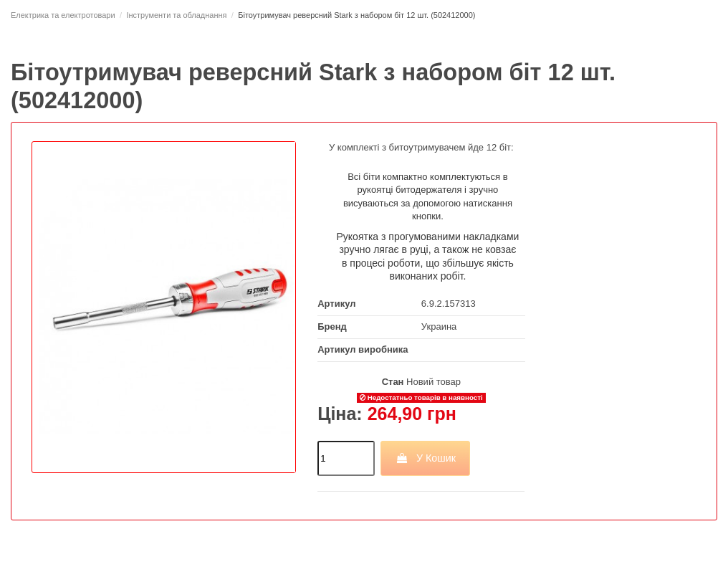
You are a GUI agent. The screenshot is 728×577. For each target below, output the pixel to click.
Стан (393, 382)
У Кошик (425, 458)
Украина (439, 326)
